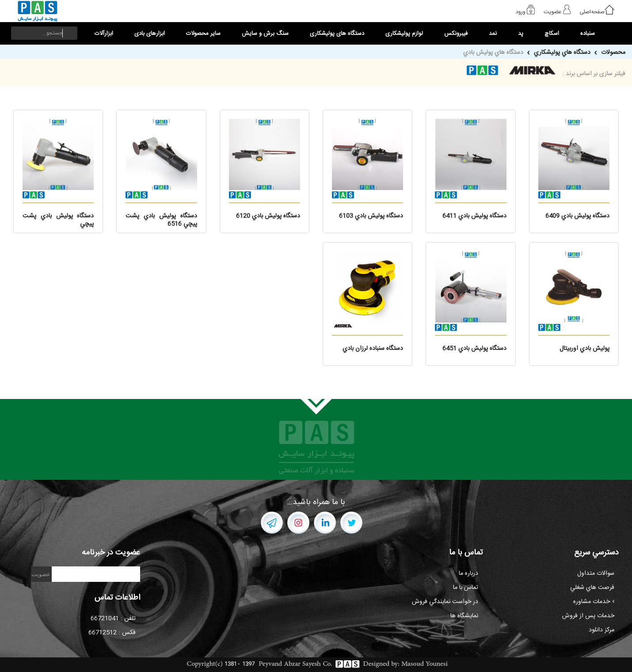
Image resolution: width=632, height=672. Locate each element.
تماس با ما (466, 588)
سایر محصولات (203, 34)
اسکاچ (552, 34)
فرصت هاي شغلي (592, 588)
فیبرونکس (456, 34)
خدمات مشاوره (594, 602)
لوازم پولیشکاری (404, 34)
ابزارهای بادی (150, 34)
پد (521, 34)
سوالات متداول (596, 573)
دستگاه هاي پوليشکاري (561, 53)
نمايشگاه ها (464, 616)
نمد (493, 34)
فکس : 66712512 (112, 633)
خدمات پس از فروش (588, 616)
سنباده (588, 34)
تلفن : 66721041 (113, 619)
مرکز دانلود (602, 630)
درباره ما (468, 573)
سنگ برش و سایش (265, 34)
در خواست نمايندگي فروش (445, 602)
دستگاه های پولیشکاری (337, 34)
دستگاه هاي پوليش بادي (493, 53)
